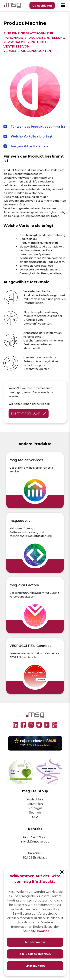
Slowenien (35, 804)
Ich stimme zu (35, 942)
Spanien (35, 812)
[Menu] (63, 5)
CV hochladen (42, 6)
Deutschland (35, 799)
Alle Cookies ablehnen (35, 954)
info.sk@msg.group (35, 841)
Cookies (43, 931)
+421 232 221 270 (35, 837)
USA (35, 817)
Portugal (35, 808)
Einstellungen (35, 966)
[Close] (62, 872)
